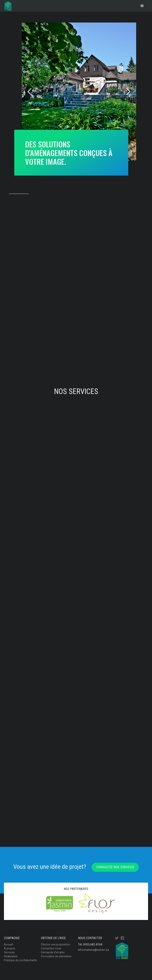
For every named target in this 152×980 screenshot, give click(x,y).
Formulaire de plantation (56, 956)
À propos (10, 948)
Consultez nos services (115, 867)
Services (9, 952)
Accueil (9, 944)
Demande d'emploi (53, 952)
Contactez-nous (51, 948)
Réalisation (11, 956)
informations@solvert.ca (93, 950)
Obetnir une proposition (56, 944)
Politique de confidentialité (20, 960)
